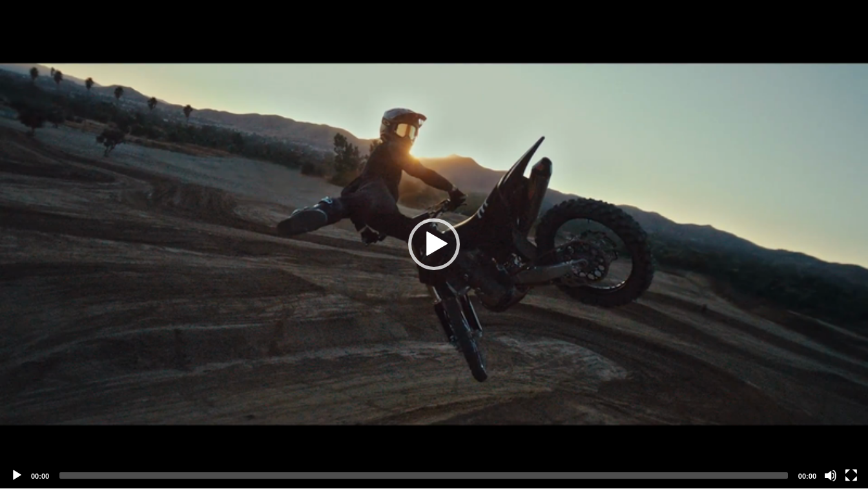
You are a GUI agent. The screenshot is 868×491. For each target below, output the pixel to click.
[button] (434, 244)
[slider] (424, 475)
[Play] (17, 475)
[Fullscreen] (851, 475)
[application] (434, 244)
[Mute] (831, 475)
